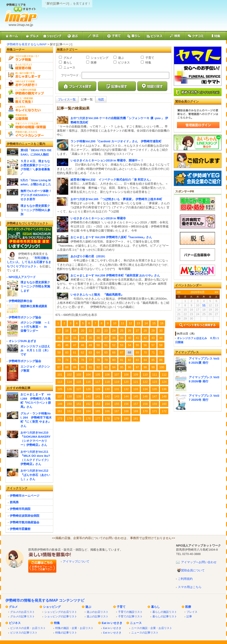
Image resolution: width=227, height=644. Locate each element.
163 (79, 411)
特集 (148, 63)
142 (107, 396)
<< (179, 292)
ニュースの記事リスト (145, 632)
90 (82, 367)
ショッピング (99, 58)
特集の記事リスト (66, 632)
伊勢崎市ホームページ (25, 496)
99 (153, 367)
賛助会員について (193, 570)
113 (60, 382)
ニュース (69, 68)
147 (155, 396)
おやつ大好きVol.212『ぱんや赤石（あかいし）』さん (35, 475)
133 (136, 389)
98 (145, 367)
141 (98, 396)
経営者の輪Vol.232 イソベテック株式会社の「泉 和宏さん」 (111, 180)
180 (126, 418)
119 (117, 382)
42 (145, 338)
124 (164, 382)
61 (75, 352)
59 (59, 352)
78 (98, 360)
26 (129, 331)
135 (155, 389)
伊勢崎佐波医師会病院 (25, 516)
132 (126, 389)
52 (114, 345)
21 (90, 331)
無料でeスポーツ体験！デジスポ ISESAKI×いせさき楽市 (36, 195)
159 (155, 404)
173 (60, 418)
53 (122, 345)
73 (59, 360)
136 (164, 389)
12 (130, 323)
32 (67, 338)
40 (129, 338)
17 (59, 331)
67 (122, 352)
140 (88, 396)
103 (79, 374)
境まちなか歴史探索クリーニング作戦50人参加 (35, 210)
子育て (149, 58)
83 (137, 360)
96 (129, 367)
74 (67, 360)
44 (161, 338)
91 (90, 367)
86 (161, 360)
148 (164, 396)
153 (98, 404)
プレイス (192, 612)
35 (90, 338)
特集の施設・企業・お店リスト (74, 628)
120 (126, 382)
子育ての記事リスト (130, 616)
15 (154, 323)
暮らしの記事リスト (165, 616)
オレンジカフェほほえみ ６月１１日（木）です (35, 350)
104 (88, 374)
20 (82, 331)
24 (114, 331)
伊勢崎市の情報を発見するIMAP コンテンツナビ (45, 600)
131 (117, 389)
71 (153, 352)
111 (155, 374)
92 (98, 367)
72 (161, 352)
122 (145, 382)
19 (75, 331)
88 (67, 367)
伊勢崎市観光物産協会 (25, 522)
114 (69, 382)
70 (145, 352)
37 (106, 338)
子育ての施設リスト (130, 612)
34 (82, 338)
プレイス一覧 (67, 99)
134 (145, 389)
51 (106, 345)
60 (67, 352)
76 (82, 360)
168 (126, 411)
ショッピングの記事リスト (61, 616)
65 (106, 352)
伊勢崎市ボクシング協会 (25, 317)
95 (122, 367)
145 (136, 396)
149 (60, 404)
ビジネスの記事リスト (24, 632)
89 (75, 367)
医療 (93, 63)
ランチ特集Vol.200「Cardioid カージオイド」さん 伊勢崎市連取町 (116, 141)
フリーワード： (71, 75)
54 (129, 345)
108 (126, 374)
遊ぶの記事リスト (98, 616)
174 (69, 418)
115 (79, 382)
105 (98, 374)
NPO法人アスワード (22, 277)
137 (60, 396)
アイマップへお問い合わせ (199, 562)
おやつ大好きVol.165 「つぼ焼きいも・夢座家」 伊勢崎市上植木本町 (116, 199)
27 (137, 331)
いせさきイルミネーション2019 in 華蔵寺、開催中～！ (107, 160)
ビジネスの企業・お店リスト (28, 628)
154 (107, 404)
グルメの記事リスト (23, 616)
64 (98, 352)
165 (98, 411)
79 (106, 360)
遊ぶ (121, 58)
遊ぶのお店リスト (98, 612)
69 (137, 352)
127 (79, 389)
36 (98, 338)
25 (122, 331)
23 (106, 331)
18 (67, 331)
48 (82, 345)
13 (138, 323)
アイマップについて (76, 561)
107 (117, 374)
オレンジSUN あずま (23, 341)
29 (153, 331)
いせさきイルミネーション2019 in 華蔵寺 (98, 218)
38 (114, 338)
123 (155, 382)
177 (98, 418)
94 (114, 367)
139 (79, 396)
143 (117, 396)
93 (106, 367)
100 (162, 367)
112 (164, 374)
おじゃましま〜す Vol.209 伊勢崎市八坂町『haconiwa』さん (111, 237)
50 (98, 345)
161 (60, 411)
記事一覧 (87, 99)
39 (122, 338)
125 (60, 389)
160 (164, 404)
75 (75, 360)
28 (145, 331)
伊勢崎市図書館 (20, 529)
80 (114, 360)
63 (90, 352)
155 (117, 404)
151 (79, 404)
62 (82, 352)
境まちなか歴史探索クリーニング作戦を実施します (35, 286)
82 (129, 360)
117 (98, 382)
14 (146, 323)
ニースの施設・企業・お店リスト (152, 628)
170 (145, 411)
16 (162, 323)
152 (88, 404)
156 (126, 404)
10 (115, 323)
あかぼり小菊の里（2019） (89, 256)
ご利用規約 (185, 579)
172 (164, 411)
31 (59, 338)
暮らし (67, 63)
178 (107, 418)
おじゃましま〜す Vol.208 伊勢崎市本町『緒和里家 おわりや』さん (115, 275)
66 (114, 352)
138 (69, 396)
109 (136, 374)
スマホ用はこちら (190, 587)
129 (98, 389)
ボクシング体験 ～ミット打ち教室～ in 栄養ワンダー (35, 327)
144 (126, 396)
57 (153, 345)
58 (161, 345)
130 (107, 389)
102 (69, 374)
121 (136, 382)
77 (90, 360)
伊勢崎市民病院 (20, 509)
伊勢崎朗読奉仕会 (20, 301)
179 (117, 418)
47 (75, 345)
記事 (189, 616)
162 (69, 411)
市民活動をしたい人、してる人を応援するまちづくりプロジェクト (29, 262)
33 (75, 338)
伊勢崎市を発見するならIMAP (27, 44)
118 (107, 382)
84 (145, 360)
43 (153, 338)
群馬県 (14, 502)
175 (79, 418)
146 (145, 396)
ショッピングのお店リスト (61, 612)
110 (145, 374)
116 (88, 382)
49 (90, 345)
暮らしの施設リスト (165, 612)
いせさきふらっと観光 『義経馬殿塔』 (97, 295)
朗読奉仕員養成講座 (34, 306)
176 (88, 418)
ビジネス (124, 63)
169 (136, 411)
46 (67, 345)
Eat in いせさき (112, 623)
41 (137, 338)
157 (136, 404)
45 (59, 345)
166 (107, 411)
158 (145, 404)
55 (137, 345)
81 (122, 360)
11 (123, 323)
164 (88, 411)
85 (153, 360)
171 (155, 411)
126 (69, 389)
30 (161, 331)
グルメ (67, 58)
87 (59, 367)
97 (137, 367)
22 (98, 331)
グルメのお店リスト (23, 612)
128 (88, 389)
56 (145, 345)
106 (107, 374)
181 (136, 418)
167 (117, 411)
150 (69, 404)
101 (60, 374)
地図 (101, 99)
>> (216, 292)
